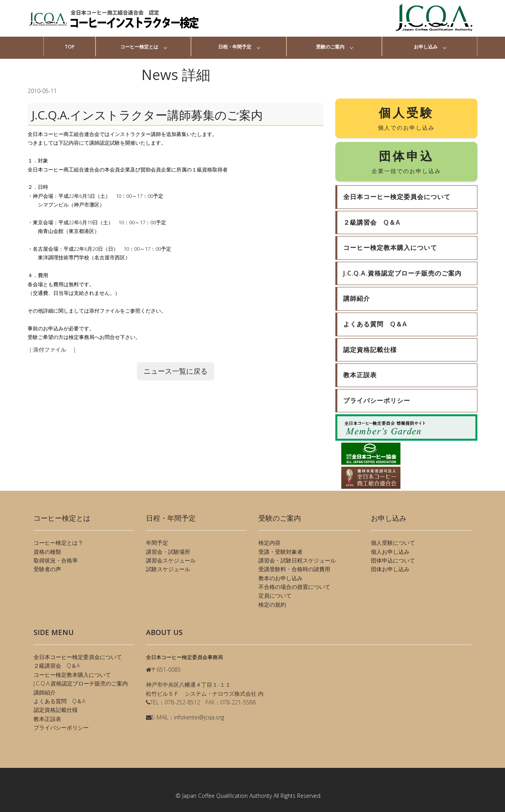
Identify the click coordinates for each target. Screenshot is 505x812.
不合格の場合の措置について (294, 587)
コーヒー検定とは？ (58, 543)
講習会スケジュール (171, 560)
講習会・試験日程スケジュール (297, 560)
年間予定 (157, 543)
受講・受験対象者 (281, 552)
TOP (70, 47)
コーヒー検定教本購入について (72, 675)
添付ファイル (52, 349)
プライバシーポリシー (61, 727)
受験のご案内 (330, 47)
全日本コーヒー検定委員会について (78, 657)
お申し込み (426, 47)
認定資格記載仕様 (56, 710)
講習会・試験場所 (168, 552)
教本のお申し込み (281, 578)
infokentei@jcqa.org (199, 717)
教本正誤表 (47, 719)
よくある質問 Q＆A (59, 701)
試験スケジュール (168, 569)
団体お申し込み (390, 569)
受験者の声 (47, 569)
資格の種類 (47, 552)
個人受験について (393, 543)
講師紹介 (45, 692)
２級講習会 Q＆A (57, 666)
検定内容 (269, 543)
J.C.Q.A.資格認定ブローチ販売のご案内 (81, 683)
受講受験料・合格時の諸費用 (294, 569)
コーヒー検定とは (139, 47)
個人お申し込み (390, 552)
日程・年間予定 (235, 47)
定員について (275, 595)
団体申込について (393, 560)
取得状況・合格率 (56, 560)
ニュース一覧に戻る (176, 371)
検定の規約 (272, 604)
